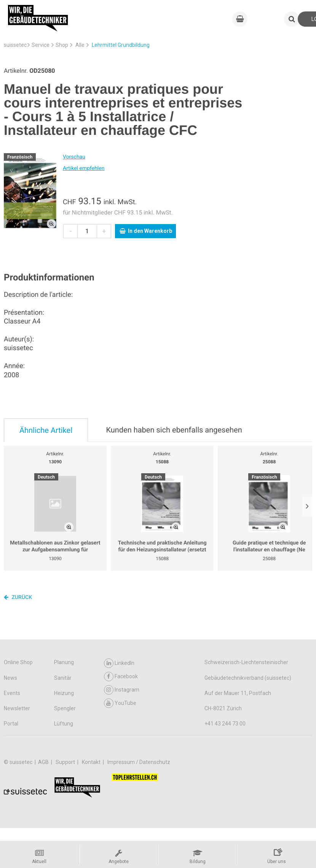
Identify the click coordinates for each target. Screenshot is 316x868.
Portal (11, 724)
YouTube (120, 703)
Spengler (65, 708)
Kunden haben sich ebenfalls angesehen (174, 430)
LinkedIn (119, 663)
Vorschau (74, 157)
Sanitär (63, 678)
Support (66, 762)
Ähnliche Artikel (46, 430)
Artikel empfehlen (84, 168)
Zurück (18, 597)
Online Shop (18, 662)
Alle (80, 45)
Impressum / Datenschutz (139, 762)
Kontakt (92, 762)
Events (12, 693)
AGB (44, 762)
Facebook (121, 677)
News (10, 678)
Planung (64, 662)
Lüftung (64, 724)
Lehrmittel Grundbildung (121, 45)
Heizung (64, 693)
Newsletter (17, 708)
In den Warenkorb (146, 231)
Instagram (122, 690)
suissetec (15, 45)
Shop (62, 45)
